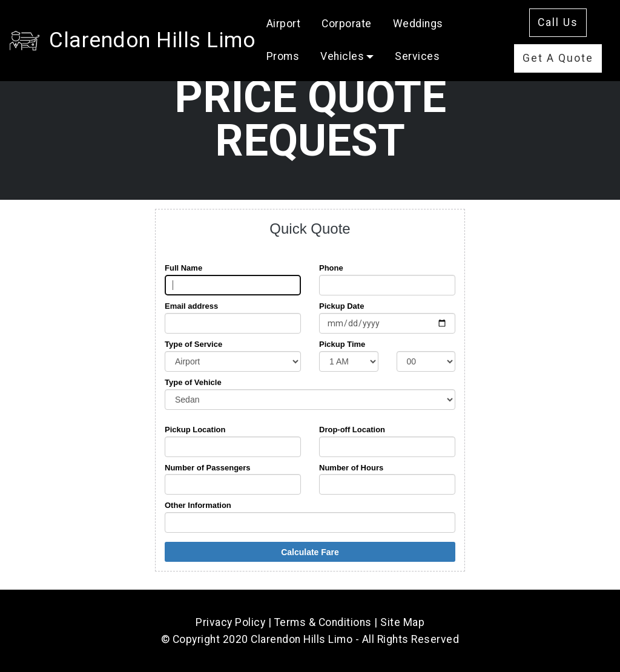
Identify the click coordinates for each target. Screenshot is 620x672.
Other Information (198, 505)
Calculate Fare (310, 552)
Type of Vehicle (193, 382)
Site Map (402, 622)
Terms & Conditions (323, 622)
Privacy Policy (230, 622)
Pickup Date (341, 306)
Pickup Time (342, 344)
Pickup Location (195, 430)
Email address (191, 306)
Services (417, 56)
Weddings (418, 24)
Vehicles (342, 56)
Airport (284, 24)
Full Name (183, 268)
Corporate (347, 24)
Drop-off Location (352, 430)
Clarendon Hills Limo (152, 40)
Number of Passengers (208, 468)
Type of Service (193, 344)
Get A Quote (558, 58)
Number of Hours (351, 468)
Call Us (558, 22)
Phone (331, 268)
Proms (283, 56)
